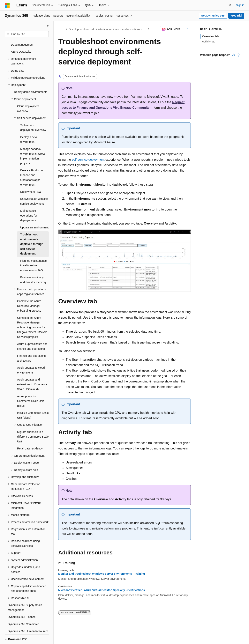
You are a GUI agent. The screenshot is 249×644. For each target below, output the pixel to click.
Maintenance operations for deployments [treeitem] (29, 202)
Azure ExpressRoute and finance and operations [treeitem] (32, 333)
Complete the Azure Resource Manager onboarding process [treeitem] (29, 292)
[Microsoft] (7, 5)
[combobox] (27, 34)
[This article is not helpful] (238, 55)
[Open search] (230, 5)
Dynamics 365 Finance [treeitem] (22, 603)
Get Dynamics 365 (213, 16)
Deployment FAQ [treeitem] (31, 178)
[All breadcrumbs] (62, 29)
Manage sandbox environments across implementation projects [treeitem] (33, 143)
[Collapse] (48, 26)
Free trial (236, 16)
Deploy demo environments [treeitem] (31, 78)
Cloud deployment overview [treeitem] (28, 95)
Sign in (240, 5)
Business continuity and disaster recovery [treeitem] (33, 266)
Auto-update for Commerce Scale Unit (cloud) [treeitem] (30, 388)
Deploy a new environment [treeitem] (29, 126)
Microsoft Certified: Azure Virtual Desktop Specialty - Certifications (102, 590)
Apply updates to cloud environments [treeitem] (31, 357)
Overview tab (211, 36)
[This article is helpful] (234, 55)
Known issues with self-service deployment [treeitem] (34, 188)
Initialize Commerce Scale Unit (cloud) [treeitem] (33, 402)
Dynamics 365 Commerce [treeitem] (23, 611)
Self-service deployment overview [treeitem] (33, 114)
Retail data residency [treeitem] (30, 435)
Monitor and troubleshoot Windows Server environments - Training (102, 574)
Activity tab (209, 41)
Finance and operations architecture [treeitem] (31, 345)
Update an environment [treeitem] (34, 214)
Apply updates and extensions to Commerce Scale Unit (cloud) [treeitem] (32, 371)
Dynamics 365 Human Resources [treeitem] (28, 618)
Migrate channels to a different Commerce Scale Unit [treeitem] (33, 423)
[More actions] (187, 29)
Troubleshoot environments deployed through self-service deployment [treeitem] (32, 231)
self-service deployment (88, 160)
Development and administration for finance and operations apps (108, 29)
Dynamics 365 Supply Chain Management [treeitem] (25, 594)
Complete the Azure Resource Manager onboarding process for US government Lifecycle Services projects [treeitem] (32, 314)
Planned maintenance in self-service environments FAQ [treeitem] (33, 252)
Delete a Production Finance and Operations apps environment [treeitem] (32, 164)
